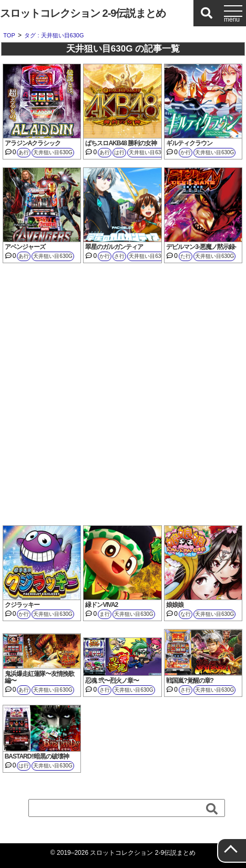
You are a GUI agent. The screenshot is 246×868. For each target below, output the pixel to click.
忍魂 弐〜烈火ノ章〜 (112, 681)
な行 (186, 614)
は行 (119, 152)
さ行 (119, 256)
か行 (186, 152)
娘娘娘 (175, 605)
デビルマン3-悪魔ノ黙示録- (201, 247)
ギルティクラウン (189, 143)
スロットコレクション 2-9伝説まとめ (83, 13)
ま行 (105, 614)
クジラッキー (22, 605)
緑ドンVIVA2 (101, 605)
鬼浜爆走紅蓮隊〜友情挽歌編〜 (39, 677)
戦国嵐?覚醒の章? (190, 681)
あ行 (24, 152)
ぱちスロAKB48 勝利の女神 (121, 143)
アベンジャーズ (25, 247)
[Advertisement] (123, 394)
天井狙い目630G (53, 152)
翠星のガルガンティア (114, 247)
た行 (186, 256)
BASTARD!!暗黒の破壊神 (37, 756)
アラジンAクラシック (33, 143)
